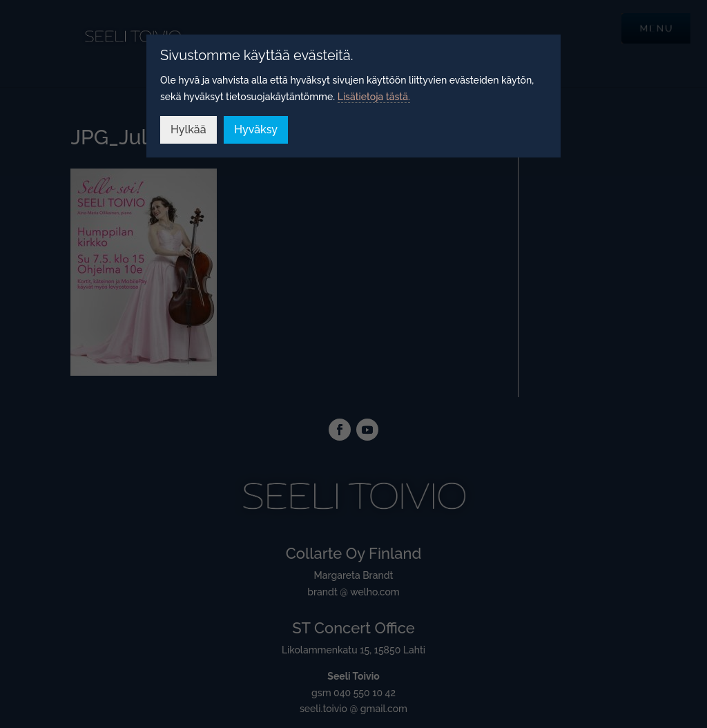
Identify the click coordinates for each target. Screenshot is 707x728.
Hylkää (188, 130)
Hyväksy (256, 130)
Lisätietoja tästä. (374, 97)
